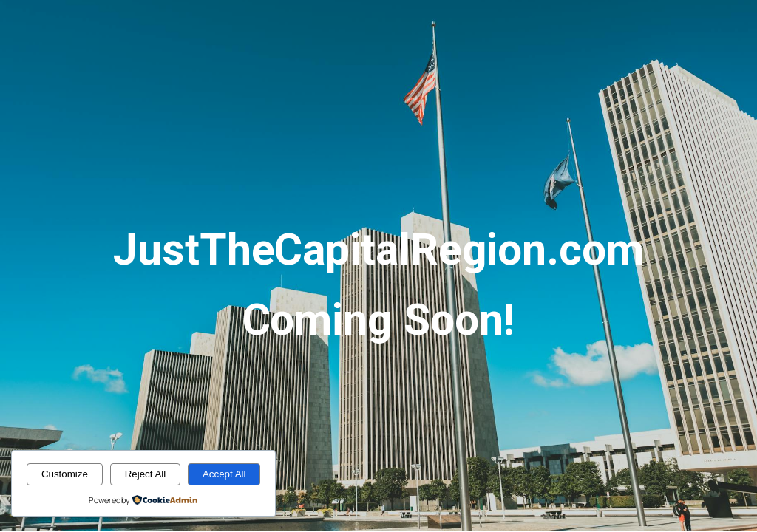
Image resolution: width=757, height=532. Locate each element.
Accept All (224, 474)
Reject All (146, 474)
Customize (65, 474)
